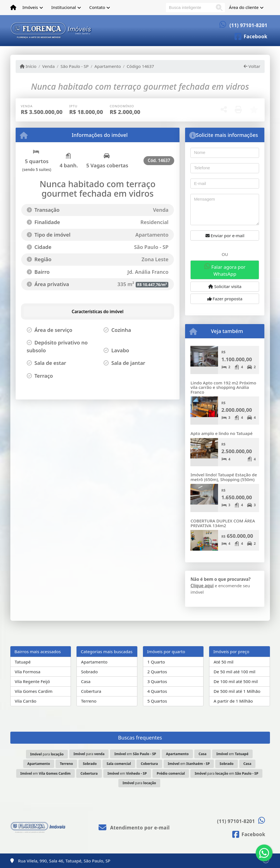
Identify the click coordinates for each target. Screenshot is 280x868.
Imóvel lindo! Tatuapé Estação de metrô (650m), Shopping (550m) (224, 477)
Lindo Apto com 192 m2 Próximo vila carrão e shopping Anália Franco (223, 387)
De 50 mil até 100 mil (234, 672)
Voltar (252, 66)
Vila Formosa (28, 672)
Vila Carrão (26, 701)
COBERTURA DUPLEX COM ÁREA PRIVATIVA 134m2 (223, 523)
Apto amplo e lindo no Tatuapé (221, 433)
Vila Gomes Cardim (34, 691)
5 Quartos (157, 701)
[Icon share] (251, 36)
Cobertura (91, 691)
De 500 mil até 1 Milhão (237, 691)
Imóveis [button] (30, 7)
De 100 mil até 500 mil (236, 681)
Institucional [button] (64, 7)
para (47, 754)
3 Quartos (157, 681)
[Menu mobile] (13, 8)
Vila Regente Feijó (32, 681)
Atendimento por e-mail (134, 828)
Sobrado (89, 672)
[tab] (54, 311)
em (135, 754)
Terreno (89, 701)
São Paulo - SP (75, 66)
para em (227, 773)
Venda (48, 66)
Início (28, 66)
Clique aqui (202, 586)
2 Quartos (157, 672)
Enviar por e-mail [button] (225, 236)
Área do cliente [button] (244, 7)
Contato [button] (97, 7)
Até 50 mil (223, 662)
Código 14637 (140, 66)
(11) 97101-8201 (248, 25)
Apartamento (108, 66)
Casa (86, 681)
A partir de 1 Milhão (233, 701)
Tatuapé (23, 662)
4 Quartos (157, 691)
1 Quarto (156, 662)
